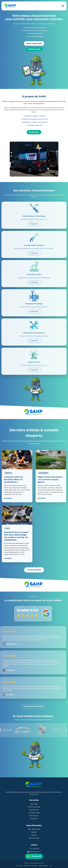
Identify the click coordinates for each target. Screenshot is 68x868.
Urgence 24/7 (34, 819)
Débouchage (34, 804)
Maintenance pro (34, 816)
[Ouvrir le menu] (63, 6)
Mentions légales (43, 866)
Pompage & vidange (34, 813)
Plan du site (19, 866)
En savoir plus (34, 224)
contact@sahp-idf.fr (35, 852)
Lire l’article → (9, 498)
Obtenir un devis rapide (34, 43)
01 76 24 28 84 (35, 849)
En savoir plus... (34, 132)
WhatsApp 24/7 (34, 856)
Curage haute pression (34, 807)
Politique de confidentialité (31, 866)
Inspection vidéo (34, 810)
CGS (51, 866)
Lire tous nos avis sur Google (33, 706)
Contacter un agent (34, 49)
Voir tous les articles (34, 570)
